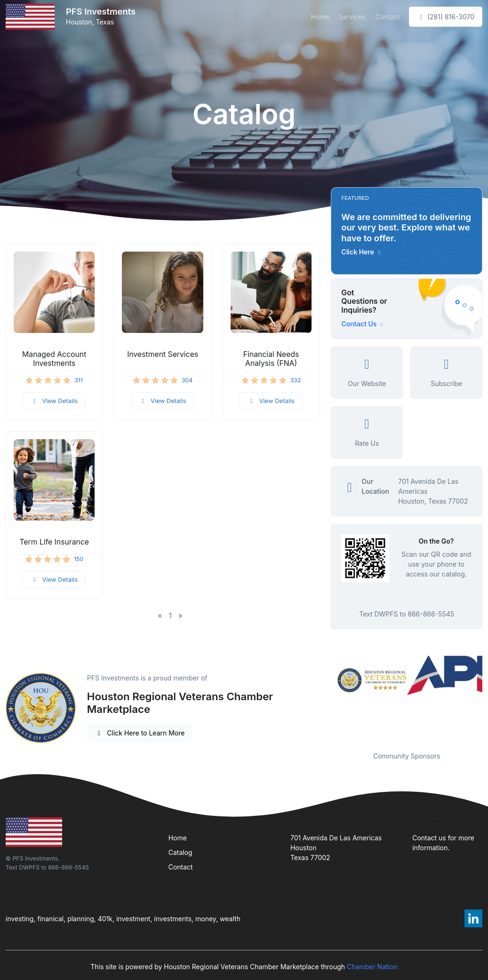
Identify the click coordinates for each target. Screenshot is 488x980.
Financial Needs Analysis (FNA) (271, 359)
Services (352, 17)
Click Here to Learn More (140, 733)
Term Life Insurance (54, 542)
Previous (324, 697)
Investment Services (163, 354)
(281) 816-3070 (446, 17)
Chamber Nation (372, 967)
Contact (387, 17)
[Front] (32, 17)
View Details (54, 401)
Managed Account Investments (54, 359)
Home (320, 17)
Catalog (180, 852)
